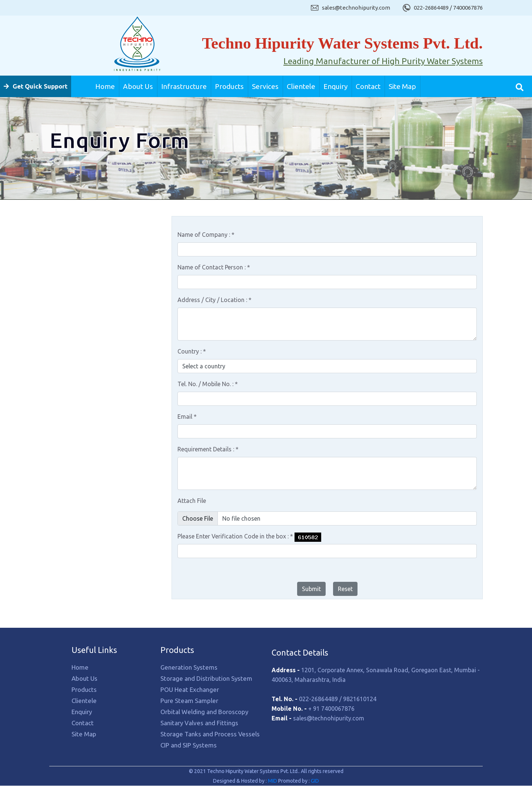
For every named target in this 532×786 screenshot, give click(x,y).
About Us (138, 86)
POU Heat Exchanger (79, 295)
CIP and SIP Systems (77, 397)
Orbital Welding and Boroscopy (91, 336)
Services (265, 86)
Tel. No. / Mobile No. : (208, 384)
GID (314, 781)
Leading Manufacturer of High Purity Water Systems (383, 61)
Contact (368, 86)
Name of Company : (206, 235)
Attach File (192, 501)
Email (187, 417)
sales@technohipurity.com (356, 8)
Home (105, 86)
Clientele (301, 86)
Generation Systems (78, 254)
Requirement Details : (208, 450)
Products (229, 86)
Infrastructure (184, 86)
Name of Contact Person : (214, 268)
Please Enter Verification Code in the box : (235, 537)
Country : (192, 352)
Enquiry (335, 86)
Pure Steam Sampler (78, 316)
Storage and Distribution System (93, 275)
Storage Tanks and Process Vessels (96, 377)
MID (273, 781)
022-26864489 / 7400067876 (448, 8)
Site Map (402, 86)
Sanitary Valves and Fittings (87, 356)
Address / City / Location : (215, 300)
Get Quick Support (36, 86)
